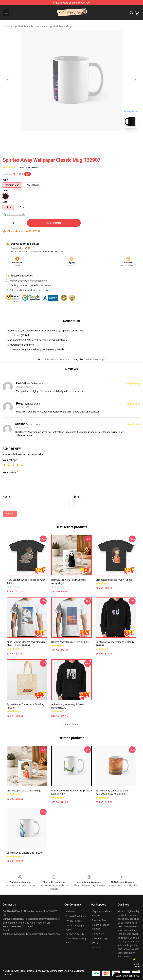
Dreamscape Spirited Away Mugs (24, 791)
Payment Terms (100, 920)
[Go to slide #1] (63, 138)
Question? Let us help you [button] (127, 976)
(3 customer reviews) (28, 167)
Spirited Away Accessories (29, 26)
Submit (10, 514)
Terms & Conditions (76, 916)
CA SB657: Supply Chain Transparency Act (76, 938)
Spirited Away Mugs (60, 26)
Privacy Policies (74, 921)
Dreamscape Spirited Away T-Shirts (114, 580)
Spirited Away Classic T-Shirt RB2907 (70, 642)
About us (70, 911)
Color (6, 190)
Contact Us (98, 934)
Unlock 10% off (137, 965)
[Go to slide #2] (80, 138)
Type (5, 180)
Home (6, 26)
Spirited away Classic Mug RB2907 (25, 853)
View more (72, 725)
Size (5, 202)
